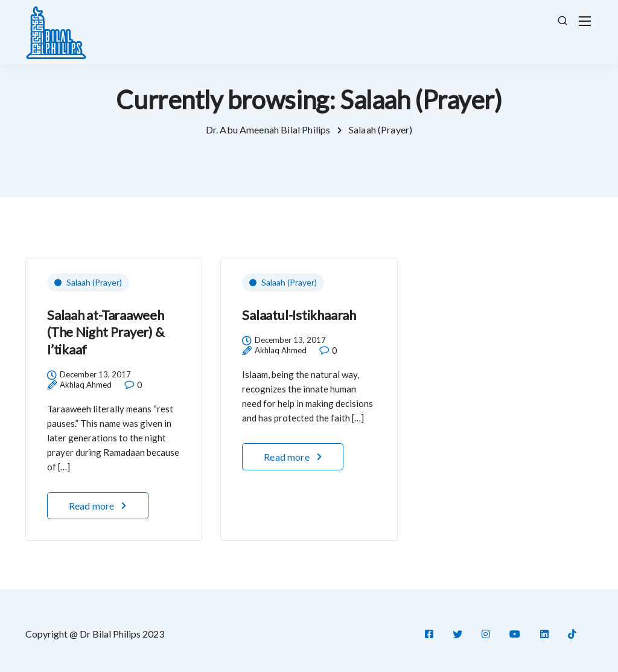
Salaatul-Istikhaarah (299, 315)
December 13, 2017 (95, 375)
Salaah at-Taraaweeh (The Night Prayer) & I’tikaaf (106, 332)
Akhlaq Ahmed (86, 385)
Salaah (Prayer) (94, 282)
